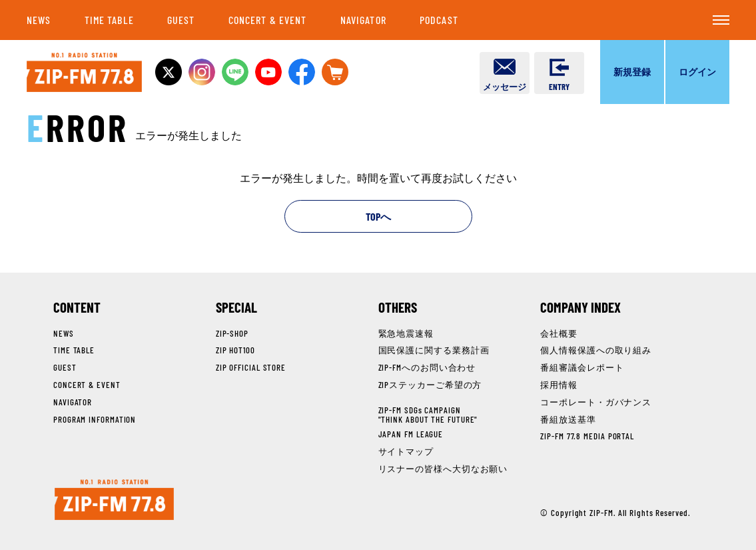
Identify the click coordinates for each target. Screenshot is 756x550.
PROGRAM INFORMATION (95, 419)
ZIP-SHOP (232, 333)
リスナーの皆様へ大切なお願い (443, 469)
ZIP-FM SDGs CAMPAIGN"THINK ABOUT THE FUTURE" (428, 415)
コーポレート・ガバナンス (596, 402)
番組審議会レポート (582, 367)
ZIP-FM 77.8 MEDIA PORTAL (587, 436)
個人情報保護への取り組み (596, 350)
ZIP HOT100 (235, 350)
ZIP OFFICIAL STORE (251, 367)
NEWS (39, 20)
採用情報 (559, 385)
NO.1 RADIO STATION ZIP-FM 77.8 (84, 72)
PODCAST (439, 20)
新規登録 (632, 72)
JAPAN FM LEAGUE (411, 434)
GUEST (181, 20)
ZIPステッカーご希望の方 (430, 385)
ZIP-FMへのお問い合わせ (427, 367)
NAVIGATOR (363, 20)
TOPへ (378, 216)
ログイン (697, 72)
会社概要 (559, 333)
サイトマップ (406, 451)
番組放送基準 (568, 419)
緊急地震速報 (406, 333)
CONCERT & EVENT (268, 20)
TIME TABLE (109, 20)
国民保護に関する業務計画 (434, 350)
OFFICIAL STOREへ (335, 72)
